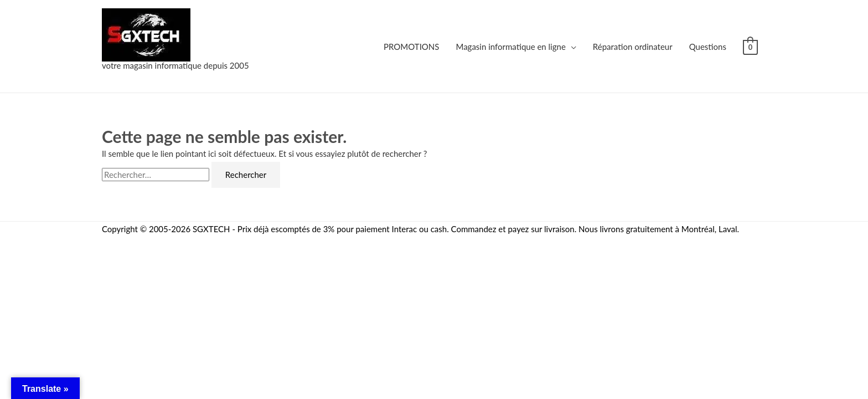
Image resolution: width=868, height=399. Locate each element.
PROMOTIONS (411, 47)
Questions (708, 47)
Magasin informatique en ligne (510, 47)
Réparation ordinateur (633, 47)
